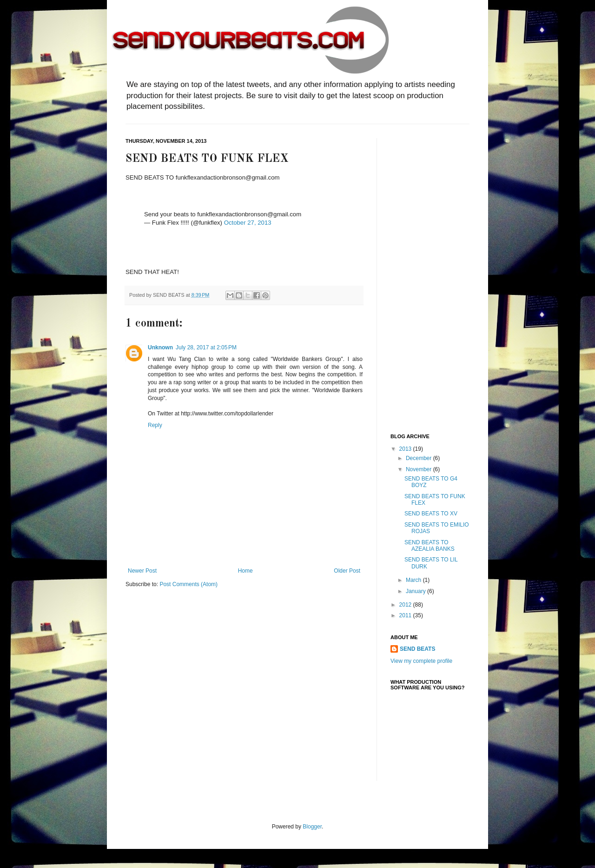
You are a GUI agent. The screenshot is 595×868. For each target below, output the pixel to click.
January (416, 591)
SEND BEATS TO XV (431, 514)
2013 (406, 449)
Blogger (312, 827)
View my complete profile (421, 661)
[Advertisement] (428, 278)
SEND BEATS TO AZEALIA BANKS (430, 546)
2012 (406, 605)
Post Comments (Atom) (188, 584)
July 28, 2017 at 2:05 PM (206, 347)
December (420, 458)
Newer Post (142, 571)
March (414, 580)
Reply (155, 425)
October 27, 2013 (248, 223)
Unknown (160, 347)
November (420, 469)
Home (245, 571)
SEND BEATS (417, 649)
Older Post (347, 571)
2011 (406, 615)
